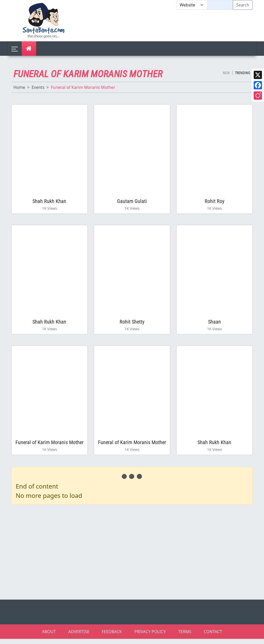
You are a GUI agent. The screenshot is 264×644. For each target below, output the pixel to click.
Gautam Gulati (132, 202)
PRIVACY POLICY (150, 637)
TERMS (185, 637)
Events (38, 87)
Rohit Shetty (132, 325)
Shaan (214, 325)
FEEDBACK (112, 637)
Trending (242, 73)
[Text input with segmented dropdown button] (220, 5)
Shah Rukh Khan (49, 202)
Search (243, 5)
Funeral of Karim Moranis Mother (49, 447)
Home (19, 87)
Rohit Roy (214, 202)
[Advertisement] (176, 26)
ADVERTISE (79, 637)
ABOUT (49, 637)
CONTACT (213, 637)
